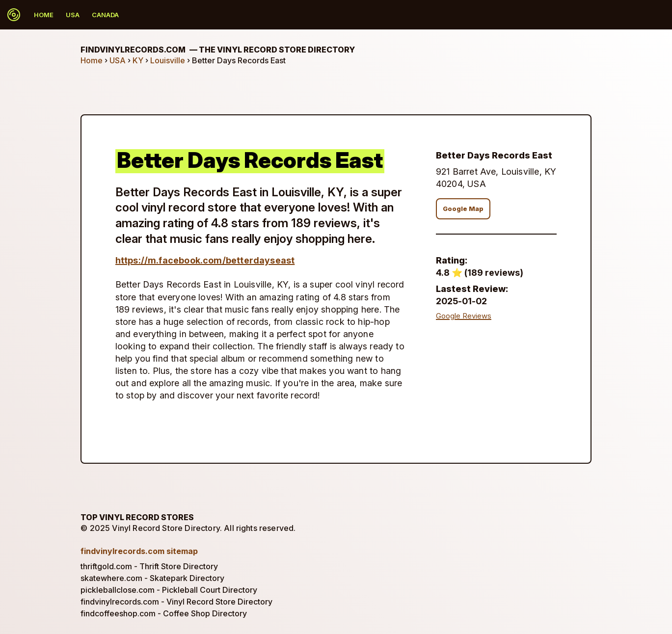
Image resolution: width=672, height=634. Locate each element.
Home (44, 15)
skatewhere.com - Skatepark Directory (152, 578)
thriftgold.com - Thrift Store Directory (149, 566)
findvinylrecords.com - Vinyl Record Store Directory (176, 602)
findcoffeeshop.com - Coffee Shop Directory (164, 613)
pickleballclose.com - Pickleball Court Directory (169, 590)
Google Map (463, 209)
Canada (105, 15)
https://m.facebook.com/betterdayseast (205, 260)
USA (73, 15)
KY (138, 60)
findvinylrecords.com (218, 50)
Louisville (168, 60)
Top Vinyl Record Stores (137, 517)
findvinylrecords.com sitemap (139, 551)
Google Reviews (464, 316)
